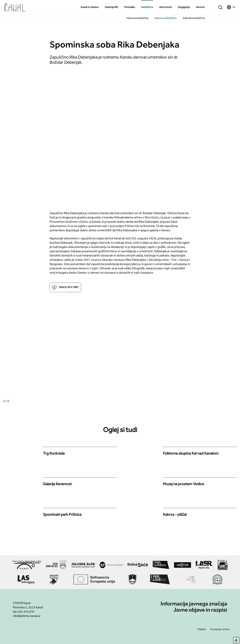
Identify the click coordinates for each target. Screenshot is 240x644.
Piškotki (202, 630)
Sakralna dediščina (194, 18)
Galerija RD (112, 7)
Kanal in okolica (90, 7)
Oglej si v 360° (65, 287)
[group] (60, 351)
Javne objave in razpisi (200, 610)
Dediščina (147, 7)
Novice (200, 7)
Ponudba (130, 7)
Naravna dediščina (138, 18)
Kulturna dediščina (166, 18)
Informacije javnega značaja (194, 604)
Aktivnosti (165, 7)
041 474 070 (26, 612)
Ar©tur (226, 630)
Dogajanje (184, 7)
